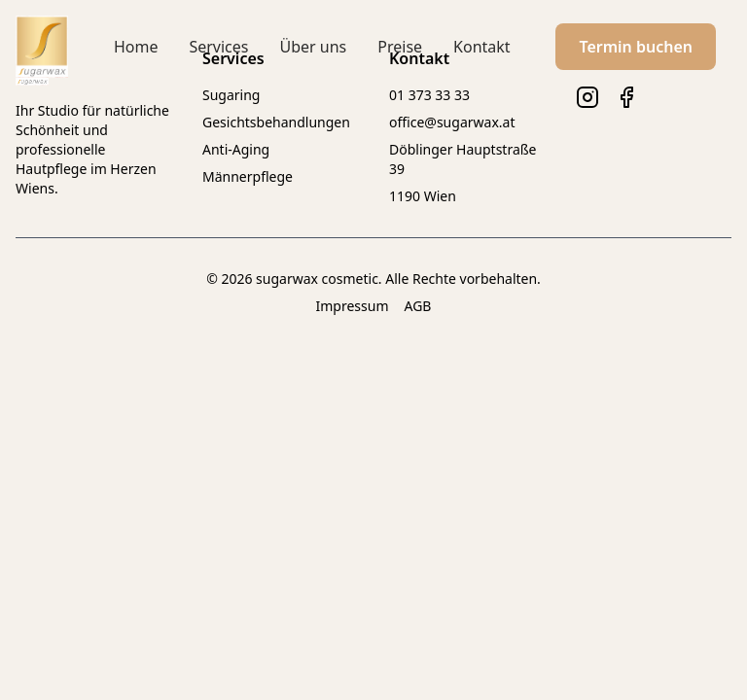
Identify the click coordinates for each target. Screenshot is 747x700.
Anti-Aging (236, 149)
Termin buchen (636, 47)
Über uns (313, 47)
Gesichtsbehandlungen (276, 122)
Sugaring (231, 95)
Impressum (353, 306)
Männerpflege (248, 176)
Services (218, 47)
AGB (418, 306)
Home (136, 47)
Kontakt (482, 47)
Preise (400, 47)
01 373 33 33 (429, 95)
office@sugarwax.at (452, 122)
